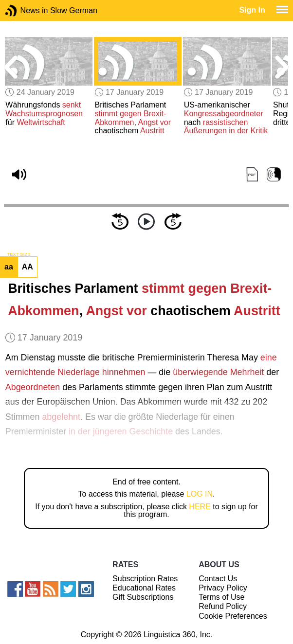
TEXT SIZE (18, 254)
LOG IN (200, 494)
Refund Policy (223, 606)
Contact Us (218, 579)
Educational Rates (144, 588)
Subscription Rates (145, 579)
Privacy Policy (223, 588)
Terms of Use (221, 597)
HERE (200, 507)
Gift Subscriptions (143, 597)
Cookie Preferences (233, 616)
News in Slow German (26, 10)
